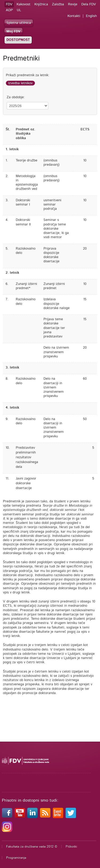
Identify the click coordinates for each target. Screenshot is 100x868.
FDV (9, 4)
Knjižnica (41, 4)
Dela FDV (89, 4)
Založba (58, 4)
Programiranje (16, 858)
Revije (73, 4)
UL (19, 10)
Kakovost (23, 4)
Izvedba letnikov (20, 83)
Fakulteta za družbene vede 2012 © (32, 846)
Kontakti (74, 16)
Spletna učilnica (19, 23)
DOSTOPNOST (18, 40)
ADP (9, 10)
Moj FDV (13, 31)
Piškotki (71, 846)
